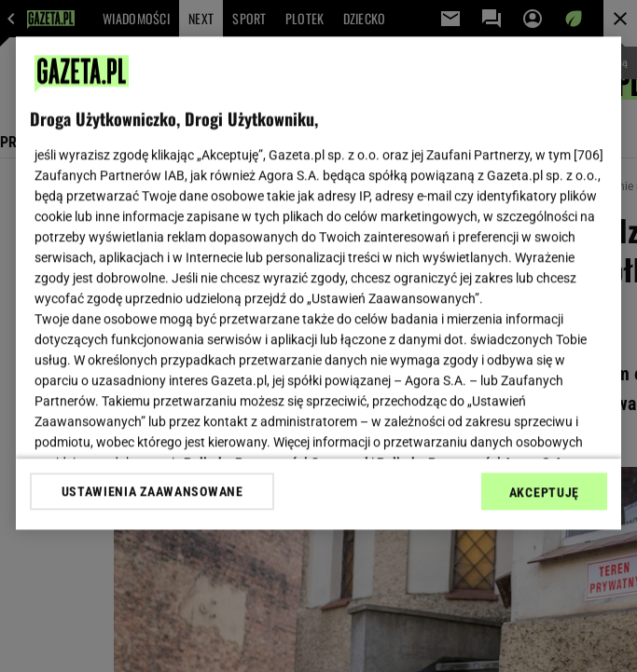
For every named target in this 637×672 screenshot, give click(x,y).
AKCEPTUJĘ (544, 492)
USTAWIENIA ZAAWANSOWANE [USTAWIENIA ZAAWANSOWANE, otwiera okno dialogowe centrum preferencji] (152, 491)
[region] (318, 283)
